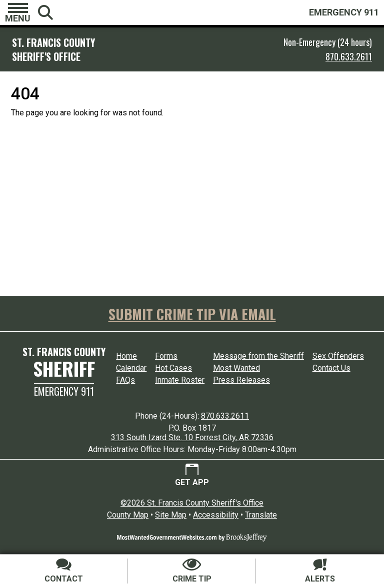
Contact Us (331, 368)
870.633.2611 (349, 56)
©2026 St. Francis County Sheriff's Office (192, 503)
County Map (128, 515)
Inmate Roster (180, 380)
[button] (18, 12)
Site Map (171, 515)
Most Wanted (236, 368)
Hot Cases (173, 368)
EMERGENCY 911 (344, 12)
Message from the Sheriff (258, 356)
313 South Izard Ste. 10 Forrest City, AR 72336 (192, 437)
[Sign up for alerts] (320, 571)
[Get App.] (192, 475)
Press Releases (241, 380)
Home (126, 356)
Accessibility (216, 515)
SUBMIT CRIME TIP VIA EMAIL (192, 314)
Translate (261, 515)
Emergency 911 (64, 391)
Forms (166, 356)
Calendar (131, 368)
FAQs (125, 380)
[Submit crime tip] (192, 571)
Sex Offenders (338, 356)
